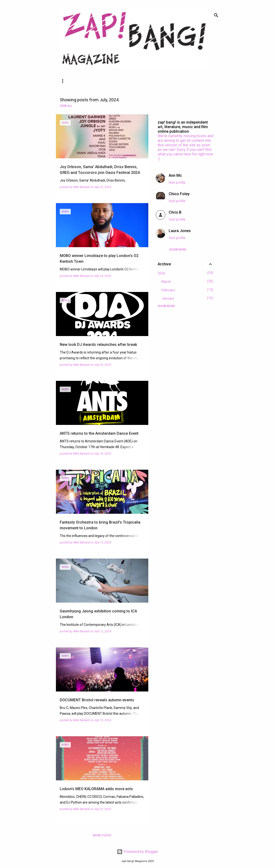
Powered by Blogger (137, 852)
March (166, 282)
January (168, 298)
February (168, 290)
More (140, 81)
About (117, 81)
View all (66, 106)
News (65, 81)
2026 (161, 273)
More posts (102, 835)
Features (90, 81)
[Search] (216, 15)
